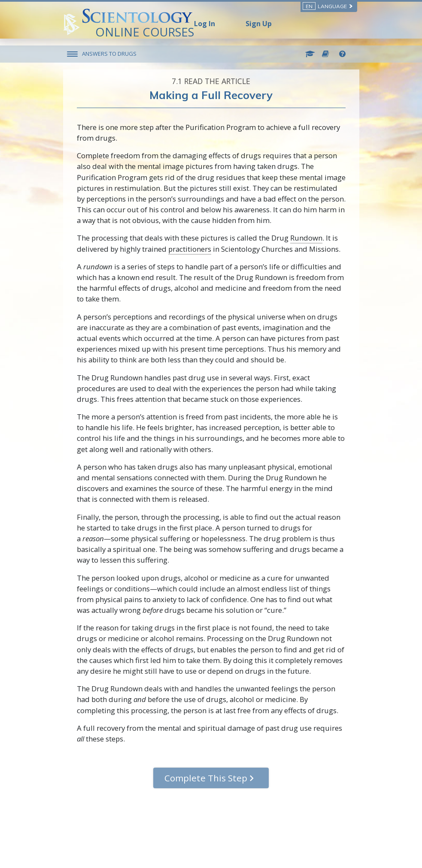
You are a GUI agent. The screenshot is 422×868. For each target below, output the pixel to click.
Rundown (306, 238)
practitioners (190, 249)
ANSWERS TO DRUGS (109, 54)
